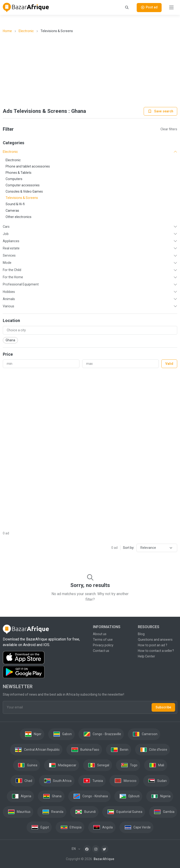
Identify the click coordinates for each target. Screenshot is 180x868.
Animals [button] (9, 299)
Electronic (26, 31)
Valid (169, 364)
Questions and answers (155, 640)
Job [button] (6, 234)
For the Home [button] (13, 277)
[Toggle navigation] (171, 7)
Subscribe (163, 707)
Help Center (146, 656)
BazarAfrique (104, 859)
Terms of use (103, 640)
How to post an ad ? (153, 645)
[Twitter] (105, 849)
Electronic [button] (10, 152)
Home (7, 31)
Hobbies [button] (9, 292)
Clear (169, 129)
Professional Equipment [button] (21, 284)
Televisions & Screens (22, 198)
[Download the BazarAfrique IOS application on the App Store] (45, 658)
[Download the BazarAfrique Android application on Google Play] (45, 672)
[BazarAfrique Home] (26, 7)
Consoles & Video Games (24, 191)
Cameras (12, 211)
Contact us (101, 651)
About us (100, 634)
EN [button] (74, 849)
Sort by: (129, 548)
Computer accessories (23, 185)
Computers (14, 179)
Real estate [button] (11, 248)
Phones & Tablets (19, 173)
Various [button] (8, 306)
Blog (141, 634)
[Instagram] (96, 849)
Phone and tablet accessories (28, 166)
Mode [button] (7, 263)
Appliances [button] (11, 241)
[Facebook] (87, 849)
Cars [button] (6, 227)
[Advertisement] (90, 70)
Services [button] (9, 255)
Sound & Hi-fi (15, 204)
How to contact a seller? (156, 651)
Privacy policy (103, 645)
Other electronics (19, 217)
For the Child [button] (12, 270)
